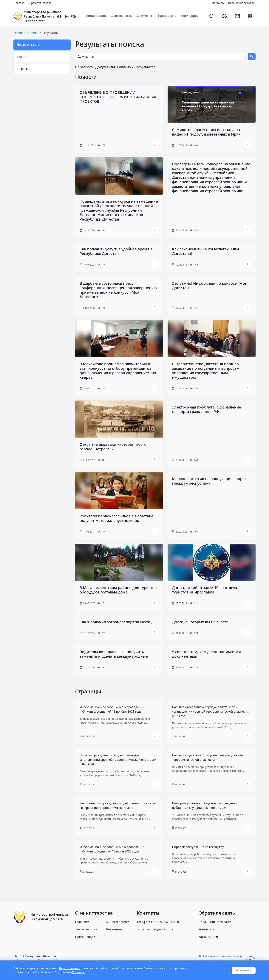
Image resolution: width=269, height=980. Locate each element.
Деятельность (122, 16)
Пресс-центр (167, 16)
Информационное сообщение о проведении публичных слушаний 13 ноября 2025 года (112, 709)
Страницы (24, 69)
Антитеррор (190, 16)
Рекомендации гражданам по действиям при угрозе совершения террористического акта (118, 805)
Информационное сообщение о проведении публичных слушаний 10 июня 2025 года (112, 849)
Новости (23, 57)
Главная (19, 33)
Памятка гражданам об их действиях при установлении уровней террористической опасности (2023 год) (118, 760)
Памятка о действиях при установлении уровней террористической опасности (208, 757)
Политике (78, 972)
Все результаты (28, 45)
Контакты (218, 3)
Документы (145, 16)
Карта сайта (208, 937)
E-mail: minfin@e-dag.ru (155, 929)
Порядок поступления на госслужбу (198, 847)
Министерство (96, 16)
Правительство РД (41, 3)
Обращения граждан (241, 3)
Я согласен (244, 971)
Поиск (34, 33)
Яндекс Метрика (70, 969)
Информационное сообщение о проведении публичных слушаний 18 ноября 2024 (204, 805)
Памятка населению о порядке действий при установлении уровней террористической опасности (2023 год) (210, 712)
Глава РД (20, 3)
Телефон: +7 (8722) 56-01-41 (158, 922)
